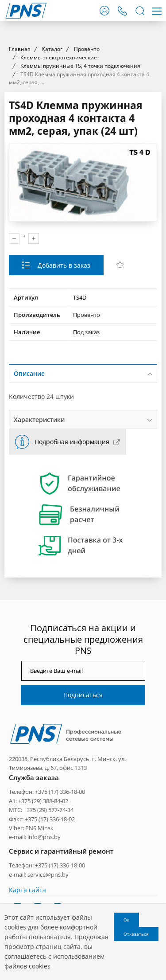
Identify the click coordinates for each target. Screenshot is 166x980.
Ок (126, 920)
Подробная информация (72, 602)
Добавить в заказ (63, 426)
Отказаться (136, 934)
